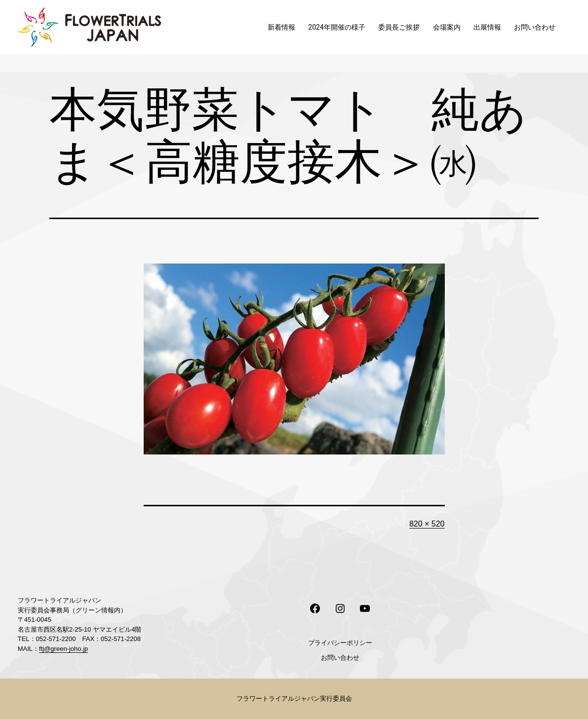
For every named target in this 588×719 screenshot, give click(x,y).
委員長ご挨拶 (399, 27)
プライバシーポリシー (340, 643)
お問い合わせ (535, 27)
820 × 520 (427, 524)
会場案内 (447, 27)
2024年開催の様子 (336, 27)
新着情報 (281, 27)
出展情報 (487, 27)
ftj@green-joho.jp (63, 649)
